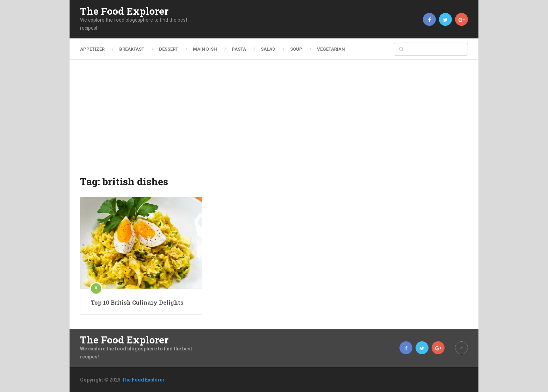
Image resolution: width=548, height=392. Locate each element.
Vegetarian (331, 49)
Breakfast (132, 49)
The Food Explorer (124, 11)
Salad (268, 49)
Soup (296, 49)
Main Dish (205, 49)
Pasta (239, 49)
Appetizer (92, 49)
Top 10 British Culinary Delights (137, 302)
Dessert (169, 49)
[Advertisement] (274, 122)
